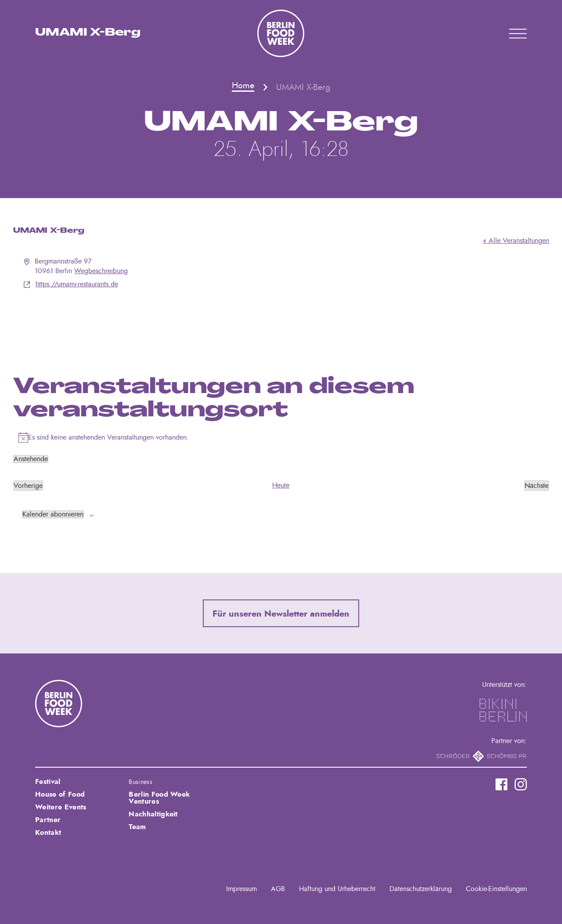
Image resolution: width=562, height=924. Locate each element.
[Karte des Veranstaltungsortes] (281, 322)
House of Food (60, 794)
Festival (48, 782)
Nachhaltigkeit (153, 814)
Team (137, 827)
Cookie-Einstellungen (496, 889)
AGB (278, 889)
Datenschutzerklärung (421, 889)
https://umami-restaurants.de (77, 284)
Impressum (241, 889)
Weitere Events (61, 807)
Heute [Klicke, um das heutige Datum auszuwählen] (281, 485)
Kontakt (48, 833)
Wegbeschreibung (101, 271)
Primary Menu (507, 33)
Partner (48, 820)
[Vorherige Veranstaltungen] (28, 485)
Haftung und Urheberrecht (337, 889)
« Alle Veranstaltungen (516, 241)
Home (243, 86)
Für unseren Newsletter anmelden (281, 614)
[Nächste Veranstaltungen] (537, 485)
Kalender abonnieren (53, 514)
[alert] (281, 437)
